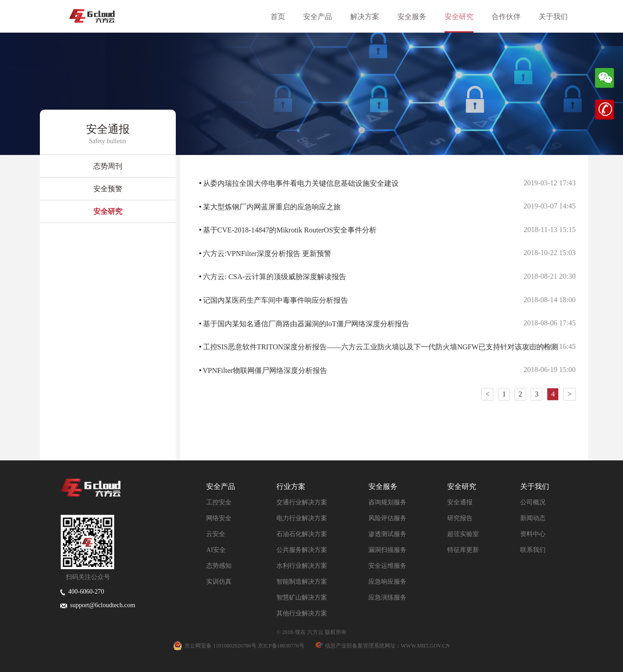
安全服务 (417, 17)
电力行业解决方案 (302, 518)
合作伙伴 (512, 17)
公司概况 (533, 502)
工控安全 (219, 502)
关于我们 (559, 17)
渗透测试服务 (387, 534)
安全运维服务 (387, 566)
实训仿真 (219, 582)
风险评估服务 (387, 518)
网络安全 (219, 518)
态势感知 (219, 566)
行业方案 (291, 486)
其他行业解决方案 (302, 613)
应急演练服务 (387, 597)
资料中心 (533, 534)
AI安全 (216, 550)
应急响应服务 (387, 582)
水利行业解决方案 (302, 566)
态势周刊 (108, 166)
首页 (283, 17)
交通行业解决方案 (302, 502)
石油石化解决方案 (302, 534)
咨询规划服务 (387, 502)
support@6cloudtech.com (98, 605)
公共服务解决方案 (302, 550)
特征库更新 (463, 550)
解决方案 (370, 17)
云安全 (216, 534)
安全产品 (323, 17)
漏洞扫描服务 (387, 550)
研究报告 (460, 518)
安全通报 (460, 502)
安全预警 (108, 189)
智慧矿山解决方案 (302, 597)
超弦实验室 (463, 534)
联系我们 (533, 550)
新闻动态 (533, 518)
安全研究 (464, 17)
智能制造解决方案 (302, 582)
